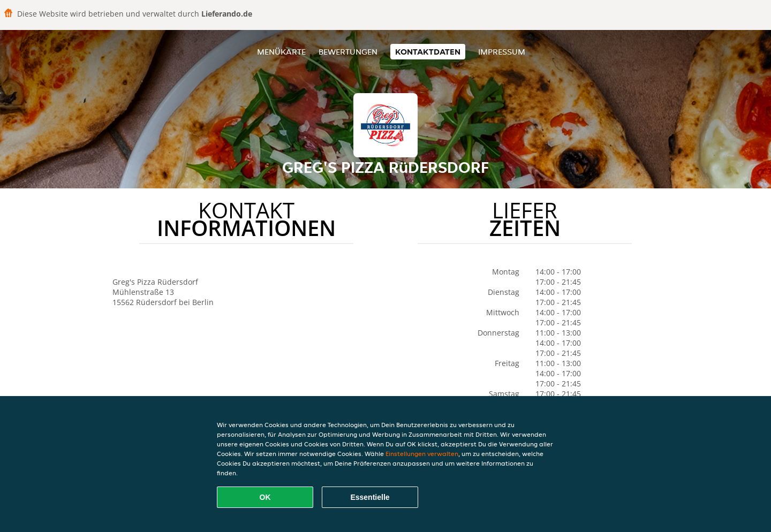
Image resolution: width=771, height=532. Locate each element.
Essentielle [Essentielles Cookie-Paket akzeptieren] (370, 497)
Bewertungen (348, 52)
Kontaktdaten (428, 52)
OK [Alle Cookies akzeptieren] (265, 497)
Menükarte (281, 52)
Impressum (502, 52)
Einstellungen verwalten (422, 454)
